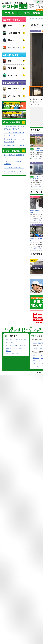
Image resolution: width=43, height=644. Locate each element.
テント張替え (22, 340)
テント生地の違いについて (14, 171)
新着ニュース (10, 348)
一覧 (23, 122)
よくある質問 (21, 345)
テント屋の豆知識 (11, 345)
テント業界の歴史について (14, 168)
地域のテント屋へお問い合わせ (15, 354)
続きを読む (38, 158)
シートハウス (37, 364)
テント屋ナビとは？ (11, 340)
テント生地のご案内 (11, 343)
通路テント (36, 358)
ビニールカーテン (38, 366)
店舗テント (36, 355)
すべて (35, 343)
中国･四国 (36, 349)
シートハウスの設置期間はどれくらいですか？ (14, 134)
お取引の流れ (19, 348)
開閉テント (36, 361)
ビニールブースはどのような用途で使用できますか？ (14, 147)
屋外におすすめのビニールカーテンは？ (14, 140)
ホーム (10, 13)
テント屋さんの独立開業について (14, 156)
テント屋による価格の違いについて (14, 163)
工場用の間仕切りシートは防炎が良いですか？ (14, 128)
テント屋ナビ (15, 5)
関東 (39, 343)
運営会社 (8, 351)
